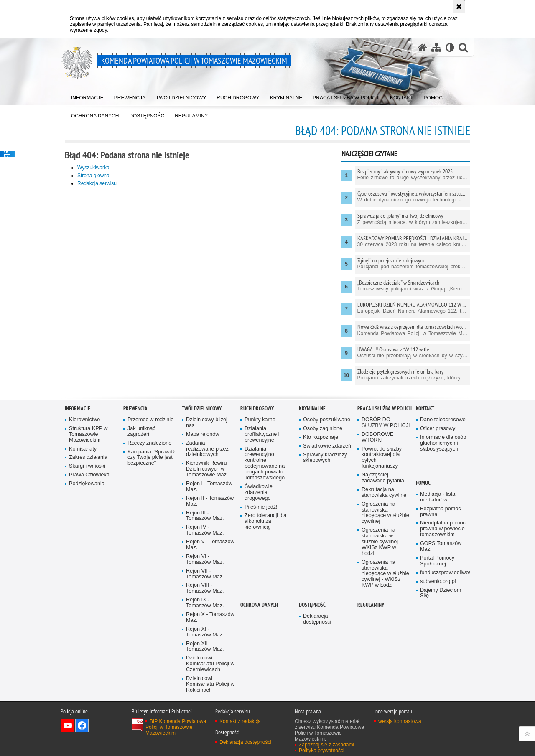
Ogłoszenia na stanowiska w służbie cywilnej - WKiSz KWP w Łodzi (381, 627)
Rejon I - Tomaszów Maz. (209, 572)
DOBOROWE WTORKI (377, 523)
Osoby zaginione (323, 514)
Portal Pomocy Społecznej (437, 646)
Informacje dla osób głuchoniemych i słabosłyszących (443, 528)
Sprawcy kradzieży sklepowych (325, 543)
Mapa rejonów (203, 520)
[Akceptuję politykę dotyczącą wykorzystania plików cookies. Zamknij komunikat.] (459, 7)
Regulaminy (371, 690)
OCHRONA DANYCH (259, 690)
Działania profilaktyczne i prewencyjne (262, 520)
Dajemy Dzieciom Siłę (441, 678)
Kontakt (425, 494)
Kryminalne (312, 494)
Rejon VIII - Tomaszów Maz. (205, 673)
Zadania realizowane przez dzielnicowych (207, 534)
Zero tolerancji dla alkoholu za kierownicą (265, 607)
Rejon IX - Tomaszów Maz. (205, 688)
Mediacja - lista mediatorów (438, 582)
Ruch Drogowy (257, 494)
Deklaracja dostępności (317, 704)
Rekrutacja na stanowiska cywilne (384, 578)
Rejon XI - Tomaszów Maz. (205, 717)
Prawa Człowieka (89, 560)
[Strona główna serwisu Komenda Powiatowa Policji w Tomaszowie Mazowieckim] (423, 47)
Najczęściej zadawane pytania (383, 563)
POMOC (423, 568)
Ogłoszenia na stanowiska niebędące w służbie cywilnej (385, 598)
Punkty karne (260, 505)
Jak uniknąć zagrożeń (141, 517)
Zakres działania (88, 543)
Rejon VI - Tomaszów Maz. (205, 645)
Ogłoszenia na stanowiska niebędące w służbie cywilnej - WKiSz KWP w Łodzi (385, 659)
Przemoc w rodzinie (150, 505)
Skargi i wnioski (87, 551)
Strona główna (93, 176)
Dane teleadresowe (443, 505)
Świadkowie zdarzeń (327, 531)
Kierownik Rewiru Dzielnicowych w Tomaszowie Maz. (207, 554)
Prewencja (135, 494)
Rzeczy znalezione (149, 528)
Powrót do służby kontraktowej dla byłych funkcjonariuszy (382, 543)
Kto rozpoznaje (321, 523)
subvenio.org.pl (438, 667)
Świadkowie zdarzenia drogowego (259, 578)
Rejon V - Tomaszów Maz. (210, 630)
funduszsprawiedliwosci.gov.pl (444, 658)
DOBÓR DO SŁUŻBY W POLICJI (386, 508)
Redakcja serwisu (97, 183)
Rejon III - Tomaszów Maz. (205, 601)
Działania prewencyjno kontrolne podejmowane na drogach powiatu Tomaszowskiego (265, 548)
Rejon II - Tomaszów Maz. (210, 587)
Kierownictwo (84, 505)
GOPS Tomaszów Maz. (441, 632)
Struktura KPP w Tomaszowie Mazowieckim (88, 520)
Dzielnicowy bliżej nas (207, 508)
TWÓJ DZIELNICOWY (202, 494)
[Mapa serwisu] (436, 47)
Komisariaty (83, 534)
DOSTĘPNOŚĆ (312, 690)
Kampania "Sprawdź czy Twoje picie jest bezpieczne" (151, 543)
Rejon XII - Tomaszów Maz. (205, 732)
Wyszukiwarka (93, 168)
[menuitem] (87, 96)
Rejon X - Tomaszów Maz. (210, 703)
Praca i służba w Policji (385, 494)
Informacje (78, 494)
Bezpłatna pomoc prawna (441, 597)
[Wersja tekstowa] (450, 47)
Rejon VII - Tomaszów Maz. (205, 659)
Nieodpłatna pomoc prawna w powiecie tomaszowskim (443, 614)
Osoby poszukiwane (327, 505)
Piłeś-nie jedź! (261, 592)
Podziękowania (87, 569)
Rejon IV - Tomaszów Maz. (205, 615)
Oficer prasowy (438, 514)
